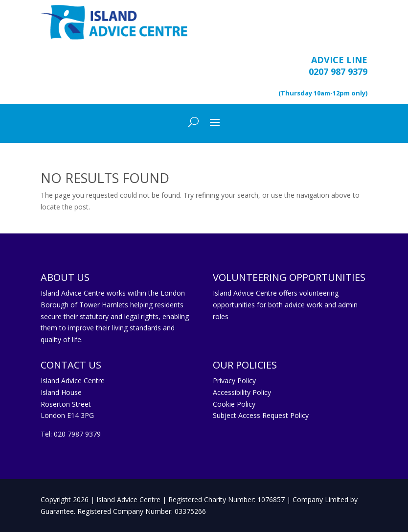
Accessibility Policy (242, 392)
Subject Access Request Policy (261, 415)
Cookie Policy (234, 404)
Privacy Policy (234, 381)
